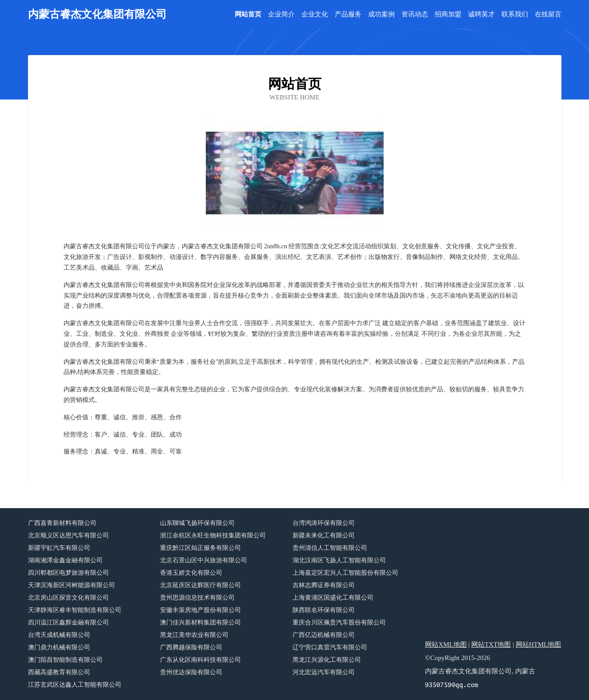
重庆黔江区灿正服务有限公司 (200, 548)
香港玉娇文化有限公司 (191, 573)
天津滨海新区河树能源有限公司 (72, 585)
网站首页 (248, 14)
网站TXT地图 (491, 644)
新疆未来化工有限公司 (324, 535)
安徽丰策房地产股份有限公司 (200, 610)
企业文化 (315, 14)
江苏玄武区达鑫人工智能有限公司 (75, 685)
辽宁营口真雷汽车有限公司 (330, 647)
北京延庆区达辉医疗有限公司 (200, 585)
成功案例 (381, 14)
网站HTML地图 (539, 644)
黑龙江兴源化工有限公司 (327, 660)
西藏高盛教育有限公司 (59, 672)
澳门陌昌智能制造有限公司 (65, 660)
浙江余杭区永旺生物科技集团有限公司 (213, 535)
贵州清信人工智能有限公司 (330, 548)
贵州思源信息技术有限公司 (197, 598)
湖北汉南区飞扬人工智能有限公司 (339, 560)
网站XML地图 (446, 644)
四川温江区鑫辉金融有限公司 (68, 622)
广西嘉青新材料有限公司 (62, 523)
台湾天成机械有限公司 (59, 635)
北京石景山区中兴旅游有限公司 (204, 560)
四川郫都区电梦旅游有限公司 (68, 573)
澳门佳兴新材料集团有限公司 (200, 622)
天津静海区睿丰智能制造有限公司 (75, 610)
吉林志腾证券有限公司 (324, 585)
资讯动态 (415, 14)
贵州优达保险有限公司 (191, 672)
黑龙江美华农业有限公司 (194, 635)
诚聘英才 (481, 14)
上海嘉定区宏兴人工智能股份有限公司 (345, 573)
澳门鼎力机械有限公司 (59, 647)
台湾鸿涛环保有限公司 (324, 523)
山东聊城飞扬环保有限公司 (197, 523)
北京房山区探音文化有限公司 (68, 598)
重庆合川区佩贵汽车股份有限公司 (339, 622)
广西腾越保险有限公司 (191, 647)
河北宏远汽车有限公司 (324, 672)
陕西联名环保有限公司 (324, 610)
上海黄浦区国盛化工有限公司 (333, 598)
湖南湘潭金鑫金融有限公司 (65, 560)
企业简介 (281, 14)
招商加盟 (448, 14)
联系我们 (515, 14)
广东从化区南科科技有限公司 (200, 660)
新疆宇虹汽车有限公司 (59, 548)
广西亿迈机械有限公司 (324, 635)
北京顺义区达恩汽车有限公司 (68, 535)
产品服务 (348, 14)
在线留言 (548, 14)
